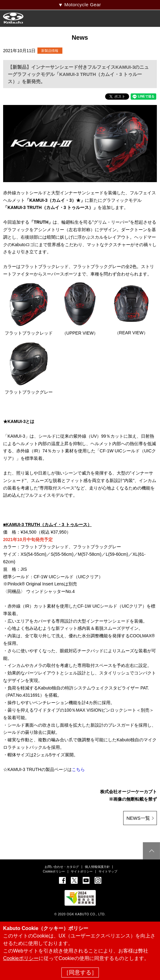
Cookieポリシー (54, 871)
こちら (78, 769)
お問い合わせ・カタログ (62, 867)
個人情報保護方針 (97, 867)
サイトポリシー (82, 871)
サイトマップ (108, 871)
